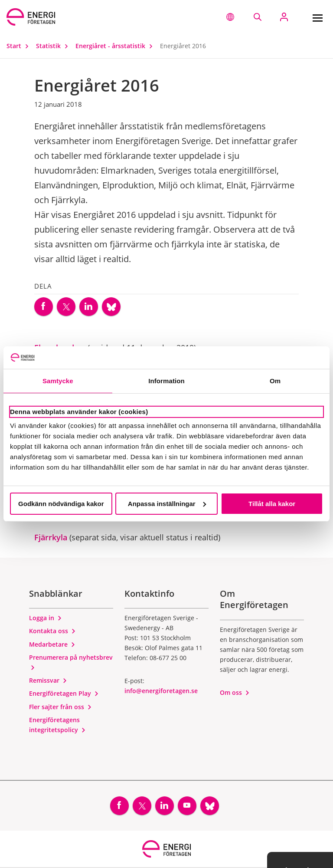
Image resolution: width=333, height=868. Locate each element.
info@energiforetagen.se (161, 691)
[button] (230, 17)
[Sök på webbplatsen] (257, 17)
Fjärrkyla (51, 538)
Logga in (46, 618)
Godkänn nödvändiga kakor (61, 504)
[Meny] (317, 17)
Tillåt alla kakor (272, 504)
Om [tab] (275, 381)
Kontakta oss (52, 631)
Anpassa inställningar (167, 504)
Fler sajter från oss (60, 707)
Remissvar (48, 681)
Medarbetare (52, 645)
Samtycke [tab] (58, 381)
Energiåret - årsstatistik (116, 46)
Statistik (54, 46)
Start (20, 46)
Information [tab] (166, 381)
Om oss (235, 693)
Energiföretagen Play (64, 694)
